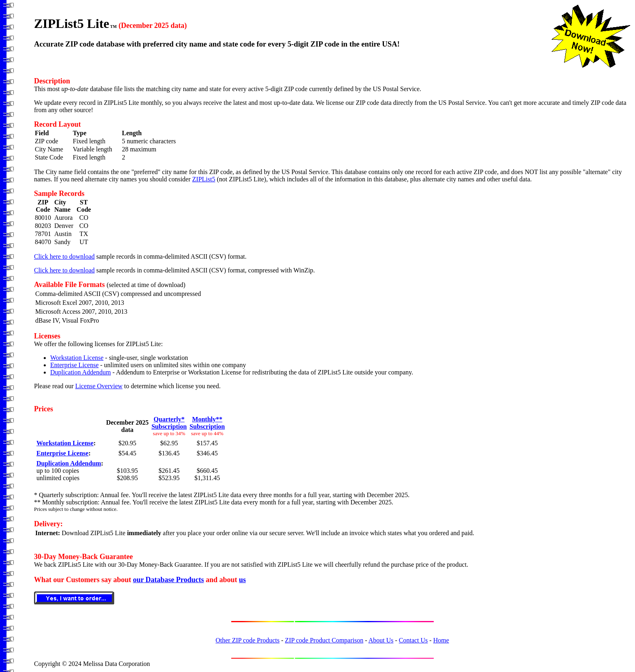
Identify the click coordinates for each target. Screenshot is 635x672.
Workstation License (77, 358)
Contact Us (413, 640)
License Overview (99, 386)
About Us (381, 640)
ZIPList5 (204, 179)
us (242, 580)
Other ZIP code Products (247, 640)
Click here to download (64, 256)
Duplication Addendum (81, 372)
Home (441, 640)
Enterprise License (75, 365)
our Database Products (168, 580)
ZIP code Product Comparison (324, 640)
